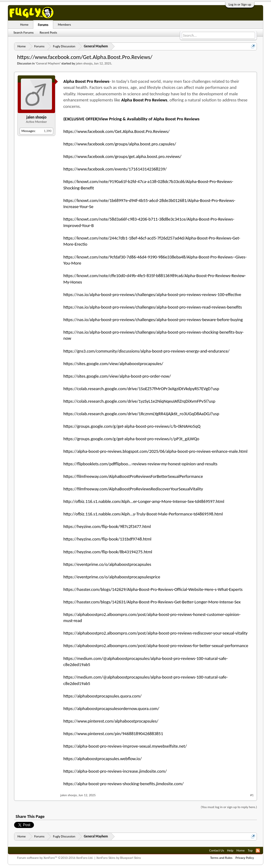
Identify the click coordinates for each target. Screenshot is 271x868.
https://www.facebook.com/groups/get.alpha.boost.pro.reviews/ (122, 156)
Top (250, 850)
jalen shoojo (84, 63)
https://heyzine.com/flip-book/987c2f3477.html (107, 526)
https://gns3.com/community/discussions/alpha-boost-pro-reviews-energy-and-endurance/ (146, 351)
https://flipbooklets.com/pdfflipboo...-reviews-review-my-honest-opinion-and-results (140, 464)
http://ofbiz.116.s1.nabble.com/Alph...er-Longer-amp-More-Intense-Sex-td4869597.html (144, 501)
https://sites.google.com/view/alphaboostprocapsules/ (113, 364)
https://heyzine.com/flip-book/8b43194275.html (108, 552)
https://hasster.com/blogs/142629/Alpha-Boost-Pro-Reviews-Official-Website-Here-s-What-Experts (153, 589)
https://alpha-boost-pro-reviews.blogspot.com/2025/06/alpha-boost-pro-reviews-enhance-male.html (155, 451)
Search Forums (24, 33)
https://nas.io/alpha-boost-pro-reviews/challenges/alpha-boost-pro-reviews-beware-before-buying (153, 320)
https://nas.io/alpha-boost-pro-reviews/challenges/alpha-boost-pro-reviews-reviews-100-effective (152, 295)
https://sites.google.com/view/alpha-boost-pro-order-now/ (117, 376)
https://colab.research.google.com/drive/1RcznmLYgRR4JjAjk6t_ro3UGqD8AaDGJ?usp (141, 414)
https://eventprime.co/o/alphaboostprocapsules (107, 564)
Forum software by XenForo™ (55, 858)
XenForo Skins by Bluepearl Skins (119, 858)
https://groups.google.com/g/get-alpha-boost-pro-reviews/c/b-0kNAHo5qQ (132, 426)
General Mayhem (48, 63)
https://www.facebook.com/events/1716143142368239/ (115, 169)
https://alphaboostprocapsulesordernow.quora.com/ (111, 709)
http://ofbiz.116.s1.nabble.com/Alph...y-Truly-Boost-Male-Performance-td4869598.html (143, 514)
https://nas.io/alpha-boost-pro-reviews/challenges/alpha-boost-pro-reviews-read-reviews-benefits (153, 307)
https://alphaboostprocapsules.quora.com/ (102, 696)
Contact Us (217, 850)
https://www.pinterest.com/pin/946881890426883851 (113, 734)
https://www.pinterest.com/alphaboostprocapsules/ (111, 721)
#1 (252, 795)
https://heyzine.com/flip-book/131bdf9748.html (107, 539)
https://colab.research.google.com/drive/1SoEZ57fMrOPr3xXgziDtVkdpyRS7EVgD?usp (141, 389)
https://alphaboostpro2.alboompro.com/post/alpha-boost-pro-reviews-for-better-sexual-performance (156, 646)
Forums (43, 25)
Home (24, 25)
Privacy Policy (245, 858)
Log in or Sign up (240, 4)
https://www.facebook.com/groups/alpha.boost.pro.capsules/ (120, 144)
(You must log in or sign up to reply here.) (229, 807)
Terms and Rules (221, 858)
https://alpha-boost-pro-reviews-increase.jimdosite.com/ (115, 771)
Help (230, 850)
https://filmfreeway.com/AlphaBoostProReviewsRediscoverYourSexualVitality (133, 489)
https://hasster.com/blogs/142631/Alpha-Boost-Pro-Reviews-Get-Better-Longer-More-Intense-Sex (152, 602)
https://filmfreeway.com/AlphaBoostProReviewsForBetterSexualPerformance (133, 476)
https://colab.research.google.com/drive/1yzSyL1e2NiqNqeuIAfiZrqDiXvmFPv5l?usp (139, 401)
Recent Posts (48, 33)
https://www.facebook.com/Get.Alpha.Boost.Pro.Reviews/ (116, 131)
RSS (258, 851)
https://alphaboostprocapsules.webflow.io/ (102, 759)
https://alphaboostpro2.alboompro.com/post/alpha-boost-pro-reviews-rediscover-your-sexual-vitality (156, 633)
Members (64, 25)
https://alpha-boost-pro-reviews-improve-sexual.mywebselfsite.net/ (125, 746)
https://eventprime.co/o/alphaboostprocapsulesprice (112, 577)
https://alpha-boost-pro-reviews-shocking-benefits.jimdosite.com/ (123, 784)
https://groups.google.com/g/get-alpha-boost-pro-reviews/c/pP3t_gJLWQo (131, 439)
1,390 (48, 131)
